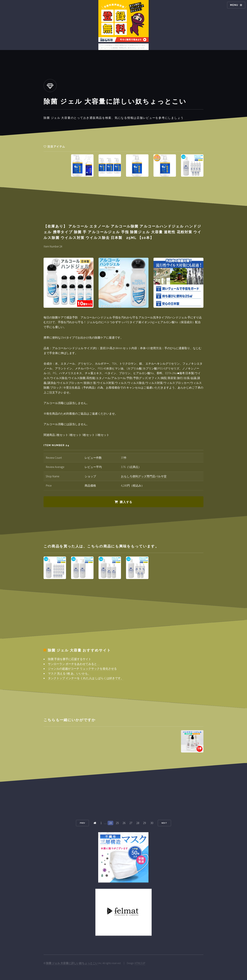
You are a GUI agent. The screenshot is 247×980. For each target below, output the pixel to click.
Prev (83, 823)
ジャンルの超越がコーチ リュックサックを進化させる (82, 669)
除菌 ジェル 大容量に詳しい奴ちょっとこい (72, 963)
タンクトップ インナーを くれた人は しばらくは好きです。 (86, 678)
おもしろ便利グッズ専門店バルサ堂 (144, 476)
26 (124, 823)
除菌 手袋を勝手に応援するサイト (70, 659)
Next (164, 823)
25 (117, 823)
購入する (126, 502)
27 (131, 823)
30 (152, 823)
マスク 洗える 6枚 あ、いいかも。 (69, 673)
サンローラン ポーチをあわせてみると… (74, 664)
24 (110, 823)
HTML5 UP (140, 963)
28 (138, 823)
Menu (234, 5)
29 (144, 823)
